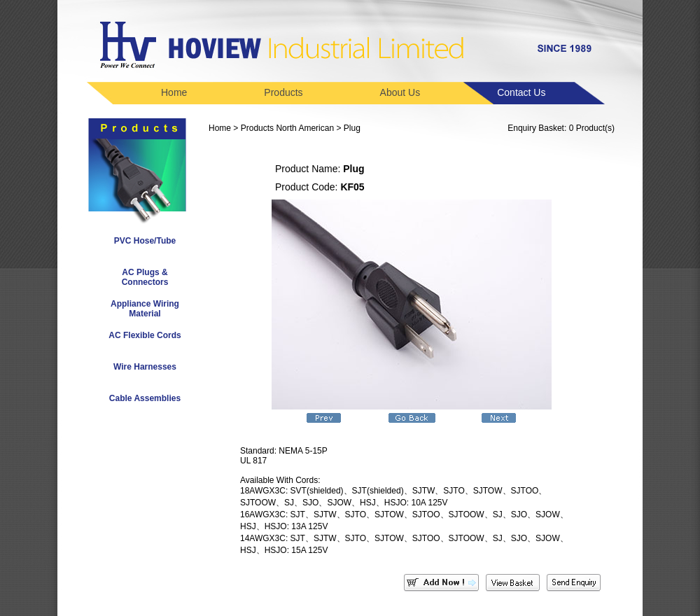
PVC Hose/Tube (145, 241)
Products (283, 92)
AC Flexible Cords (145, 335)
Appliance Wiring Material (145, 309)
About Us (400, 92)
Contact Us (521, 92)
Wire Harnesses (145, 367)
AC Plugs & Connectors (145, 277)
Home (174, 92)
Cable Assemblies (145, 398)
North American (305, 128)
